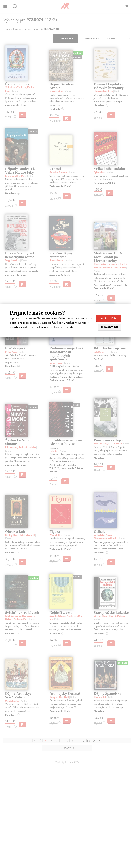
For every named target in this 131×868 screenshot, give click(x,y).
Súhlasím (109, 318)
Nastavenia (109, 327)
